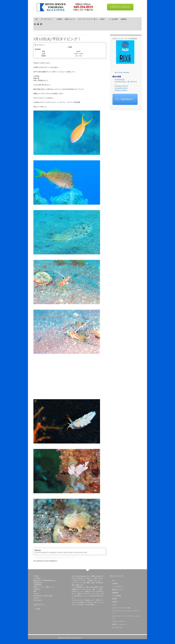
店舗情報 (123, 19)
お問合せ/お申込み (120, 7)
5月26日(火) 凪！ (120, 79)
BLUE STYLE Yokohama (122, 72)
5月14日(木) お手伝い (121, 88)
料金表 (103, 19)
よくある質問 (113, 19)
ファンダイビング (47, 19)
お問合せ (115, 602)
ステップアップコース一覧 (87, 20)
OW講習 (59, 19)
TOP (36, 19)
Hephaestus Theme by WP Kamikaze (70, 638)
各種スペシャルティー (119, 624)
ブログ (114, 605)
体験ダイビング (70, 19)
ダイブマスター (117, 627)
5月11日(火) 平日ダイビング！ (57, 39)
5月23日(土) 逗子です (121, 86)
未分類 (38, 609)
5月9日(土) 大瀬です (121, 90)
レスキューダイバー (119, 621)
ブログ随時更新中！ (125, 99)
